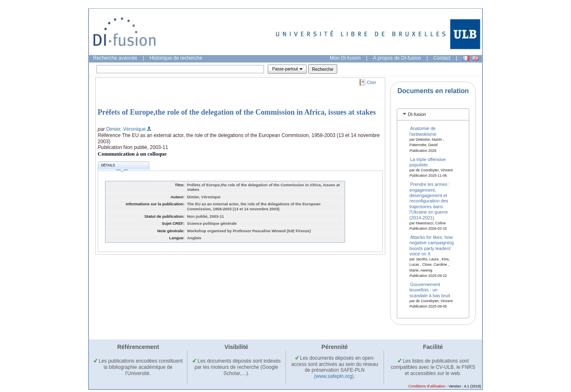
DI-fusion (417, 114)
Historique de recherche (176, 58)
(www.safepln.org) (334, 376)
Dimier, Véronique (126, 129)
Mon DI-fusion (345, 58)
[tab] (433, 114)
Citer (372, 82)
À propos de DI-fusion (397, 58)
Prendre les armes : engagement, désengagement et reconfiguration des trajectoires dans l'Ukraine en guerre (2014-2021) (430, 201)
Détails (114, 167)
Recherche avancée (115, 58)
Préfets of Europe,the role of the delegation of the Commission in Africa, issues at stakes (237, 112)
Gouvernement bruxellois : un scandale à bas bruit (430, 290)
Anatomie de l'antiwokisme (423, 131)
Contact (442, 58)
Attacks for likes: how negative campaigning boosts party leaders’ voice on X (432, 245)
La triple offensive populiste (428, 162)
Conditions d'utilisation (427, 386)
